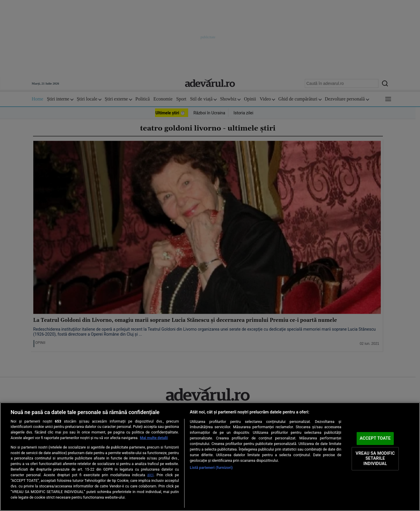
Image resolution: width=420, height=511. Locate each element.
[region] (210, 457)
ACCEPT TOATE (375, 438)
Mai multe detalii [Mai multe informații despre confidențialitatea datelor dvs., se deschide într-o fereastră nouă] (154, 438)
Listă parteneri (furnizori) (211, 468)
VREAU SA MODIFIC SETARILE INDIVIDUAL (375, 458)
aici (150, 475)
